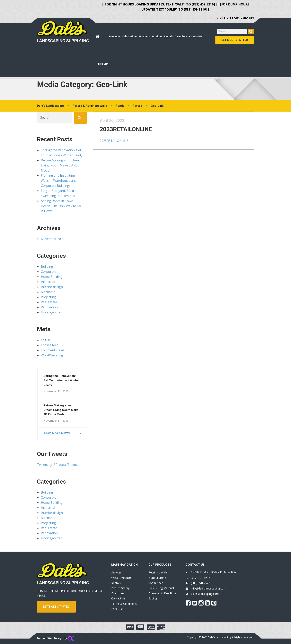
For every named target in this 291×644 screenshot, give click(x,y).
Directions (181, 36)
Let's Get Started (235, 40)
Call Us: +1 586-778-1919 (236, 18)
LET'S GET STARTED (56, 607)
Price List (102, 64)
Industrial (48, 282)
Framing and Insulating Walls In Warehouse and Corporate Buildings (59, 181)
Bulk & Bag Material (161, 588)
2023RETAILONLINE (131, 133)
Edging (153, 598)
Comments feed (52, 350)
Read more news (57, 433)
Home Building (52, 277)
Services (157, 36)
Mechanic (48, 292)
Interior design (52, 287)
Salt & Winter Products (136, 36)
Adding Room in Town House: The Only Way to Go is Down (61, 206)
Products (115, 36)
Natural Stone (157, 578)
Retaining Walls (158, 572)
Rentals (168, 36)
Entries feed (50, 345)
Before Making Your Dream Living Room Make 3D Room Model (62, 165)
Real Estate (49, 302)
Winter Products (121, 578)
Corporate (48, 272)
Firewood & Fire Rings (162, 593)
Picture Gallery (120, 588)
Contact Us (196, 36)
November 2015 (53, 239)
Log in (45, 340)
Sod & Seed (156, 583)
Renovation (49, 307)
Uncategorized (52, 312)
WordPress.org (52, 355)
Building (47, 267)
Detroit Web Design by (55, 638)
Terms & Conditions (124, 604)
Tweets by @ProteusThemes (58, 465)
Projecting (48, 297)
